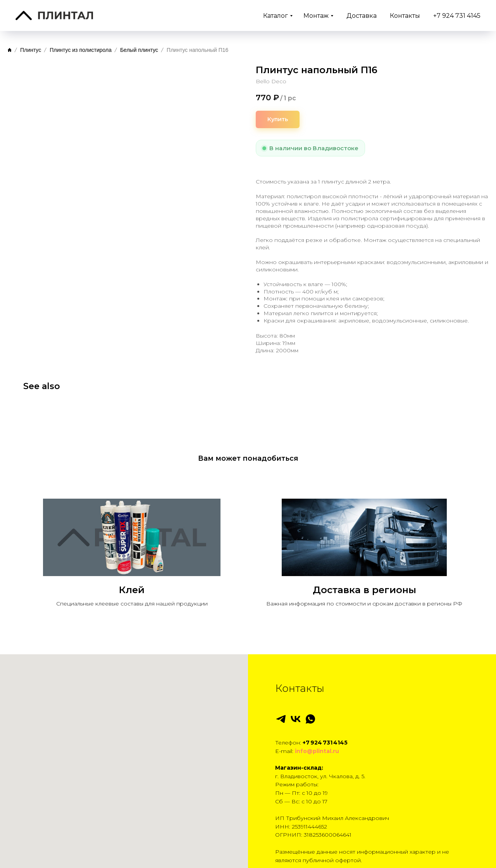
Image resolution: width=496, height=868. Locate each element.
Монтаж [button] (316, 16)
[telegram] (281, 695)
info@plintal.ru (317, 727)
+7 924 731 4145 (457, 16)
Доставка (362, 16)
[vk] (296, 695)
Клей (132, 566)
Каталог (276, 16)
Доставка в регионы (364, 566)
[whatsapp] (310, 695)
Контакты (405, 16)
